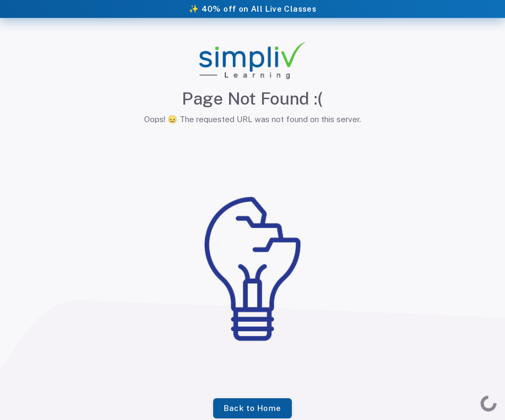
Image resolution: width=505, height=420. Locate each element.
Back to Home (252, 408)
